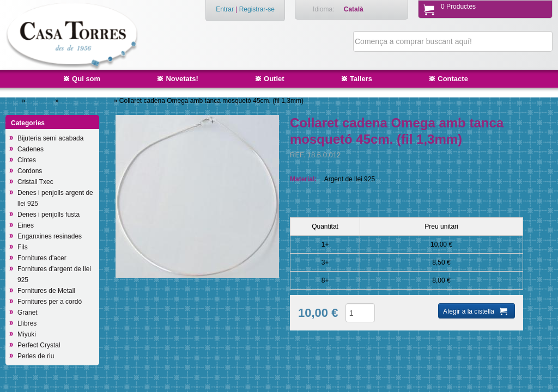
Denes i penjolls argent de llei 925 (55, 198)
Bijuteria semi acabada (50, 138)
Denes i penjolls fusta (48, 215)
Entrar (225, 9)
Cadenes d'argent (87, 101)
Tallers (361, 79)
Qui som (86, 79)
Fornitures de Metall (46, 291)
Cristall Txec (35, 182)
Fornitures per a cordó (50, 302)
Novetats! (182, 79)
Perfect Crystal (39, 345)
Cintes (27, 160)
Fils (23, 247)
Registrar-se (257, 9)
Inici (14, 101)
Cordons (30, 171)
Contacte (453, 79)
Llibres (27, 323)
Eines (26, 225)
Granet (28, 313)
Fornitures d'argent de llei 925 (54, 274)
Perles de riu (36, 356)
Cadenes (41, 101)
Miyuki (27, 334)
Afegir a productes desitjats (338, 345)
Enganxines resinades (50, 236)
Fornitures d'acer (42, 258)
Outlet (274, 79)
